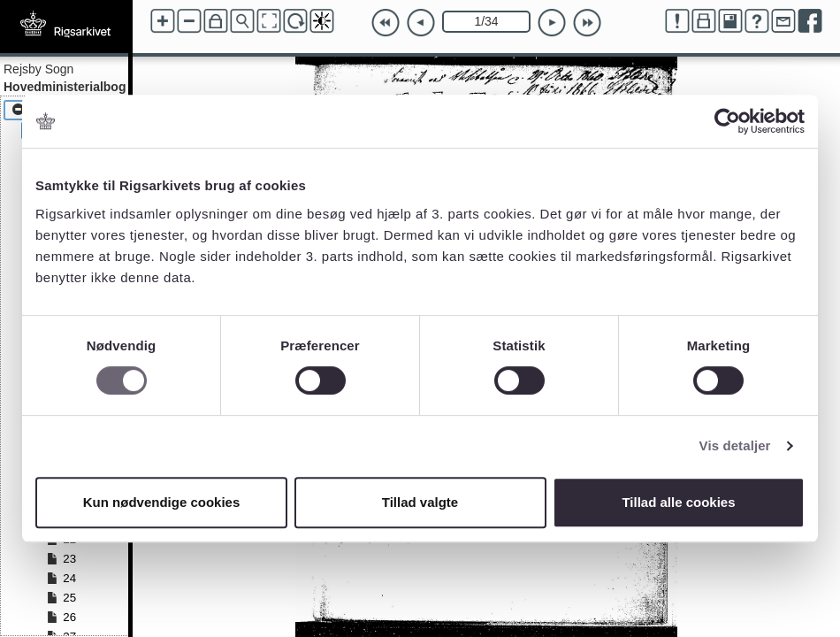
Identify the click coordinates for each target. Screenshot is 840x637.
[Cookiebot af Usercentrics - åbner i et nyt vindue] (727, 121)
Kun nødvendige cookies (162, 502)
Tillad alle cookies (678, 502)
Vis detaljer (735, 445)
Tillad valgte (420, 502)
